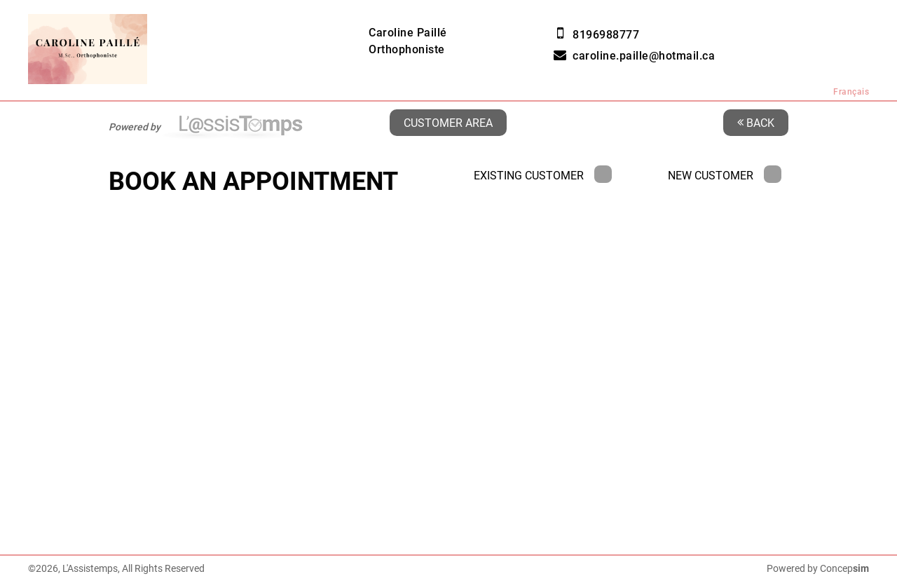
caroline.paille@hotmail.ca (644, 56)
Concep (844, 568)
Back (756, 122)
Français (851, 92)
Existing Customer (543, 176)
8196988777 (606, 35)
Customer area (448, 122)
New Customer (725, 176)
